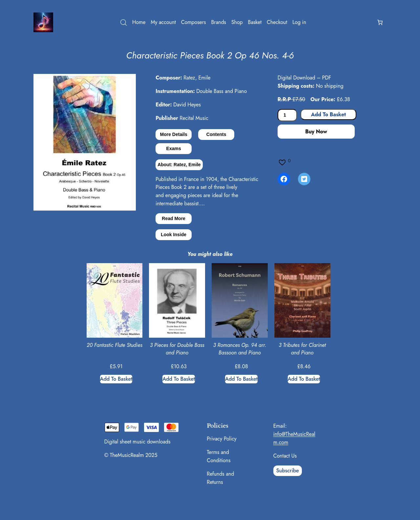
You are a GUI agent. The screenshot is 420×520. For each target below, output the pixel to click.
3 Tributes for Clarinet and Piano (302, 349)
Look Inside (174, 235)
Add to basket (328, 114)
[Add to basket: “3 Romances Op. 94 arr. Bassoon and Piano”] (241, 379)
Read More (174, 218)
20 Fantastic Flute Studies (115, 345)
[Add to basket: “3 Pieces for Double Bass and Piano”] (179, 379)
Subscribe (288, 471)
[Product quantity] (287, 115)
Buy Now (316, 132)
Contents (216, 134)
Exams (174, 148)
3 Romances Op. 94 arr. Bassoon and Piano (240, 349)
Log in (299, 22)
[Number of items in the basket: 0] (380, 22)
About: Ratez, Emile (179, 165)
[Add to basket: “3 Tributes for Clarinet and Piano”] (304, 379)
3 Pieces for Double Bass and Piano (177, 349)
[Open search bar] (124, 23)
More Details (174, 134)
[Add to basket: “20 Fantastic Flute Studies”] (116, 379)
